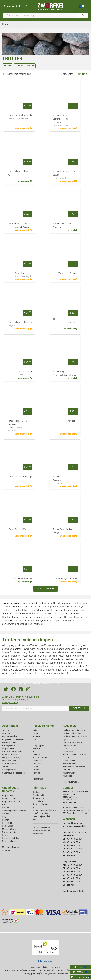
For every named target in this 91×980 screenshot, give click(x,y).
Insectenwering (70, 761)
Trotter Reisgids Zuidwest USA (19, 173)
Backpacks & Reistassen (74, 730)
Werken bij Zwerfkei (41, 816)
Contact (36, 792)
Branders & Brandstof (73, 742)
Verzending (38, 801)
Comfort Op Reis (10, 764)
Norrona (36, 773)
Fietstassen (68, 752)
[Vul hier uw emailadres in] (36, 708)
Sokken (5, 730)
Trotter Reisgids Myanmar (20, 529)
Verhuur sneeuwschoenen (44, 810)
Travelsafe (37, 764)
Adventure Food (40, 758)
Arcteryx (36, 736)
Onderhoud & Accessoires (14, 773)
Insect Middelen (9, 761)
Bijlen (65, 739)
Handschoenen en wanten (75, 755)
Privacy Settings (46, 961)
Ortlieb (35, 767)
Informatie (39, 788)
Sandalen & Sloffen (11, 755)
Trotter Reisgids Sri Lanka (66, 579)
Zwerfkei (36, 755)
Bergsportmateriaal (11, 802)
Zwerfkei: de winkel (41, 813)
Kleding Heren (8, 745)
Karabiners (7, 823)
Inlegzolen (67, 758)
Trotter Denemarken (23, 579)
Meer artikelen (45, 589)
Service (36, 807)
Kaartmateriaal (70, 764)
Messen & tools (9, 829)
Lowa (35, 739)
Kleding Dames (9, 770)
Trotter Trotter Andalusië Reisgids (64, 531)
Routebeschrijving (41, 804)
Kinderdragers (69, 773)
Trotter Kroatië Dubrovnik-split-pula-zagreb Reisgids (19, 226)
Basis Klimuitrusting (72, 733)
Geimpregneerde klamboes (14, 811)
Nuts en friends (9, 832)
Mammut (37, 770)
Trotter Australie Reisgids (21, 117)
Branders (6, 808)
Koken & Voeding (10, 736)
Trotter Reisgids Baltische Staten (65, 175)
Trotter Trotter (71, 421)
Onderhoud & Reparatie (11, 789)
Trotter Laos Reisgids (68, 273)
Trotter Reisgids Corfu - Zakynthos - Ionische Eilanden (65, 121)
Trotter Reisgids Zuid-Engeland (62, 226)
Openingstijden (39, 795)
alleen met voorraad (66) (20, 74)
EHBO (66, 748)
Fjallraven (37, 748)
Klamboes (67, 776)
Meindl (35, 730)
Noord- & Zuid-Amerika (12, 752)
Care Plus (37, 761)
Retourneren (38, 798)
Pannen (6, 835)
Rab (34, 752)
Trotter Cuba (23, 275)
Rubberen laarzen (10, 841)
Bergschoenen (9, 748)
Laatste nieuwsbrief (41, 828)
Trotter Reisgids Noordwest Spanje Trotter (65, 373)
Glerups (36, 733)
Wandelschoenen (10, 742)
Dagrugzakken (69, 745)
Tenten (5, 767)
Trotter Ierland (25, 373)
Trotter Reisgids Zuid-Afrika (20, 324)
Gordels (6, 814)
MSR (35, 742)
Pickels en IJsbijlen (11, 838)
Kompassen (8, 826)
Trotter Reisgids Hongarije (20, 477)
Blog (35, 819)
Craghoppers (38, 745)
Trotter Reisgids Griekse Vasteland (20, 426)
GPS (4, 817)
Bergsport (7, 733)
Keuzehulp (70, 726)
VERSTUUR (79, 708)
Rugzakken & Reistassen (13, 739)
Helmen (6, 820)
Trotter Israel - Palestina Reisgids (65, 480)
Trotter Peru (72, 324)
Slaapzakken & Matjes (12, 758)
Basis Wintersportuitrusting (75, 736)
